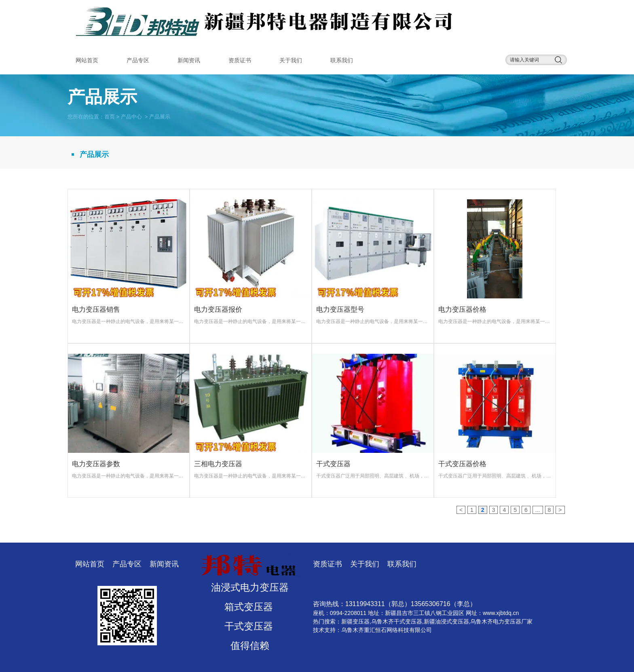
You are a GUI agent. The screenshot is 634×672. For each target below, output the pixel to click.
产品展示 (94, 154)
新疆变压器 (355, 621)
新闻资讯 (189, 60)
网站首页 (87, 60)
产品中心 (131, 116)
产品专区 (138, 60)
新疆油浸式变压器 (446, 621)
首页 (110, 116)
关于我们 (291, 60)
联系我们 (342, 60)
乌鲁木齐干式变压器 (397, 621)
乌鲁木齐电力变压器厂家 (501, 621)
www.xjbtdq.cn (501, 613)
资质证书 (240, 60)
